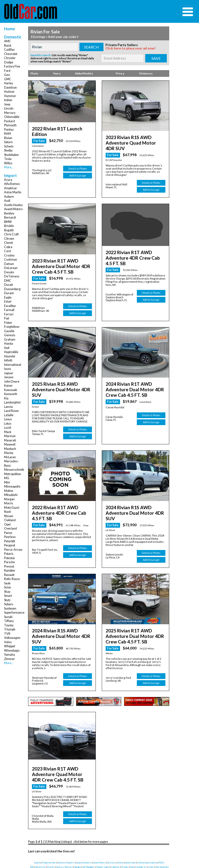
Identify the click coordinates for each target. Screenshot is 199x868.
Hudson (9, 92)
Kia (6, 398)
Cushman (11, 260)
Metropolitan (13, 474)
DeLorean (11, 268)
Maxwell (10, 444)
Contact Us (141, 832)
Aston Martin (13, 192)
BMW (8, 222)
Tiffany (9, 621)
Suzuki (8, 617)
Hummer (10, 96)
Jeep (7, 104)
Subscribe (130, 828)
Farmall (9, 310)
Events (51, 832)
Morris (9, 503)
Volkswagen (12, 638)
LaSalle (9, 415)
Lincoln (9, 108)
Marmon (10, 436)
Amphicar (11, 188)
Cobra (8, 247)
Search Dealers (84, 828)
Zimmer (9, 659)
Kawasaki (11, 390)
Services (112, 828)
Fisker (8, 323)
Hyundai (10, 356)
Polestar (10, 558)
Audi (7, 201)
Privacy (125, 832)
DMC (8, 281)
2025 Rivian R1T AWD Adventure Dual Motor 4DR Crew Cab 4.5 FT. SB (134, 607)
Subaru (9, 604)
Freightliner (12, 327)
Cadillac (9, 50)
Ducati (9, 285)
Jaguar (9, 373)
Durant (9, 293)
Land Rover (12, 411)
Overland (10, 529)
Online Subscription (147, 828)
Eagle (8, 297)
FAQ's (162, 828)
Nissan (9, 516)
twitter (101, 841)
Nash (8, 512)
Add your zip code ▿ (62, 37)
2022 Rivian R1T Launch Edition (59, 128)
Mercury (10, 113)
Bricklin (9, 226)
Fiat (7, 318)
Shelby (8, 150)
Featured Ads (49, 828)
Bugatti (9, 230)
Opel (7, 524)
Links (151, 832)
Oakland (10, 520)
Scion (8, 587)
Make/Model (84, 73)
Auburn (9, 197)
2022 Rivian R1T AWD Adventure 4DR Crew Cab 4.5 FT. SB (134, 246)
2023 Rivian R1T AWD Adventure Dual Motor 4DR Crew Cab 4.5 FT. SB (61, 256)
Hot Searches (162, 832)
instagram (125, 841)
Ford (7, 71)
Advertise (40, 832)
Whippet (10, 646)
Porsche (9, 562)
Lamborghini (12, 402)
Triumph (10, 629)
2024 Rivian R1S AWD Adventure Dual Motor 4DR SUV (134, 489)
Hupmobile (11, 352)
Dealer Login (103, 832)
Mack (8, 432)
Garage (77, 832)
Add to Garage (78, 169)
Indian (8, 100)
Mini (7, 482)
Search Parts (99, 828)
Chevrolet (11, 54)
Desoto (9, 272)
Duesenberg (12, 289)
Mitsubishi (11, 495)
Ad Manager (89, 832)
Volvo (8, 642)
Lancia (8, 407)
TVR (7, 634)
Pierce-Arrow (13, 550)
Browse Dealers (66, 828)
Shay (7, 592)
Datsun (9, 264)
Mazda (9, 453)
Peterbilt (10, 541)
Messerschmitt (14, 470)
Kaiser (8, 386)
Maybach (10, 449)
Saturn (8, 142)
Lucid (8, 428)
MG (7, 478)
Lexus (8, 419)
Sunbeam (10, 608)
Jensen (9, 377)
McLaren (10, 457)
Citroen (9, 239)
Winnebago (12, 651)
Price (120, 73)
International (13, 365)
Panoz (8, 533)
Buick (8, 46)
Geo (7, 75)
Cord (7, 251)
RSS (32, 832)
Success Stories (64, 832)
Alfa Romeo (12, 184)
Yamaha (9, 655)
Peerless (10, 537)
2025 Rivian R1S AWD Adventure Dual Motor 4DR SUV (60, 374)
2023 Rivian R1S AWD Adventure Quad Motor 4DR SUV (134, 139)
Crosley (9, 255)
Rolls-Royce (12, 579)
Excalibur (10, 306)
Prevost (9, 566)
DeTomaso (12, 276)
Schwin (9, 146)
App (132, 832)
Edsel (8, 302)
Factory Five (12, 66)
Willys (8, 163)
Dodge (9, 62)
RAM (7, 134)
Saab (7, 583)
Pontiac (9, 130)
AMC (8, 41)
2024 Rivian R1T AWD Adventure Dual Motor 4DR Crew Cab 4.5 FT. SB (134, 376)
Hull (7, 348)
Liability (115, 832)
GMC (8, 79)
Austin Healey (13, 205)
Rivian (8, 138)
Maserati (10, 440)
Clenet (9, 243)
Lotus (8, 424)
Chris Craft (11, 234)
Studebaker (12, 155)
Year (57, 73)
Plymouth (10, 125)
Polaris (9, 554)
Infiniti (8, 360)
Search (37, 828)
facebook (79, 841)
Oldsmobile (12, 117)
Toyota (9, 625)
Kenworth (11, 394)
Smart (8, 596)
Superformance (14, 613)
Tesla (8, 159)
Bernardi (10, 217)
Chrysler (10, 58)
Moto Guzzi (12, 508)
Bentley (9, 213)
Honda (9, 344)
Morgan (9, 499)
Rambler (10, 571)
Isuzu (8, 369)
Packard (9, 121)
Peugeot (10, 545)
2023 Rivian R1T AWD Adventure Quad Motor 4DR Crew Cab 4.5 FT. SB (61, 741)
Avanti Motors (13, 209)
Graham (10, 339)
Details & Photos (78, 162)
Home (9, 29)
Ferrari (9, 314)
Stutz (7, 600)
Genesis (10, 335)
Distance (146, 73)
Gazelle (9, 331)
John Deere (12, 382)
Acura (8, 180)
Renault (9, 575)
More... (9, 167)
